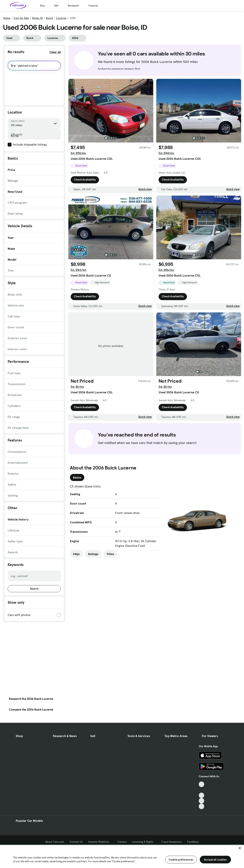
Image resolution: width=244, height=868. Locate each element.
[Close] (240, 848)
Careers (122, 842)
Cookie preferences (181, 860)
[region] (122, 856)
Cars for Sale (21, 18)
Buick (49, 18)
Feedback (193, 842)
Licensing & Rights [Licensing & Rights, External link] (144, 842)
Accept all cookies (215, 860)
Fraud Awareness (172, 842)
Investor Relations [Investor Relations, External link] (100, 842)
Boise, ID (37, 18)
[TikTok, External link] (202, 784)
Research (73, 6)
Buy (42, 6)
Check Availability (85, 180)
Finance (93, 6)
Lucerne (61, 18)
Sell (56, 6)
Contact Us (76, 842)
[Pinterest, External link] (202, 806)
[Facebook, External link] (202, 790)
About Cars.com (55, 842)
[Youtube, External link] (202, 795)
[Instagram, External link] (202, 801)
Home (7, 18)
